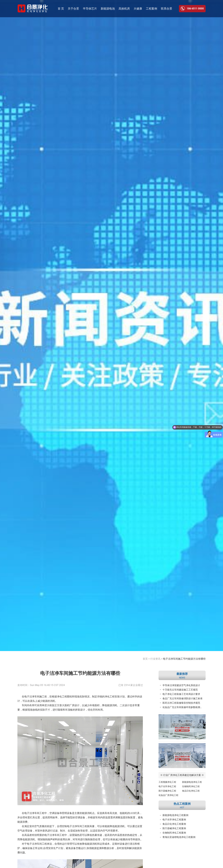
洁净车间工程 (57, 835)
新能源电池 (108, 9)
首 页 (61, 9)
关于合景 (73, 9)
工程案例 (151, 9)
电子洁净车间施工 (34, 697)
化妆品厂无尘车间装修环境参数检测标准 (184, 707)
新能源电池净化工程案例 (175, 815)
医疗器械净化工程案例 (174, 828)
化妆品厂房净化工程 (168, 795)
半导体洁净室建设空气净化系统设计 (181, 685)
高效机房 (124, 9)
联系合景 (167, 9)
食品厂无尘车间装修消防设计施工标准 (182, 699)
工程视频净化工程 (167, 782)
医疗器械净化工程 (167, 791)
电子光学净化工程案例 (174, 820)
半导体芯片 (90, 9)
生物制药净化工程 (191, 786)
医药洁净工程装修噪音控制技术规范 (181, 703)
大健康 (138, 9)
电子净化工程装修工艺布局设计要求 (181, 694)
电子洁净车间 (32, 813)
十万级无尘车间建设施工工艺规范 (180, 690)
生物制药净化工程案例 (174, 833)
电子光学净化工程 (167, 786)
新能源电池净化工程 (192, 782)
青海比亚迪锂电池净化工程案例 (179, 837)
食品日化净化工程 (191, 791)
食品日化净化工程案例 (174, 824)
